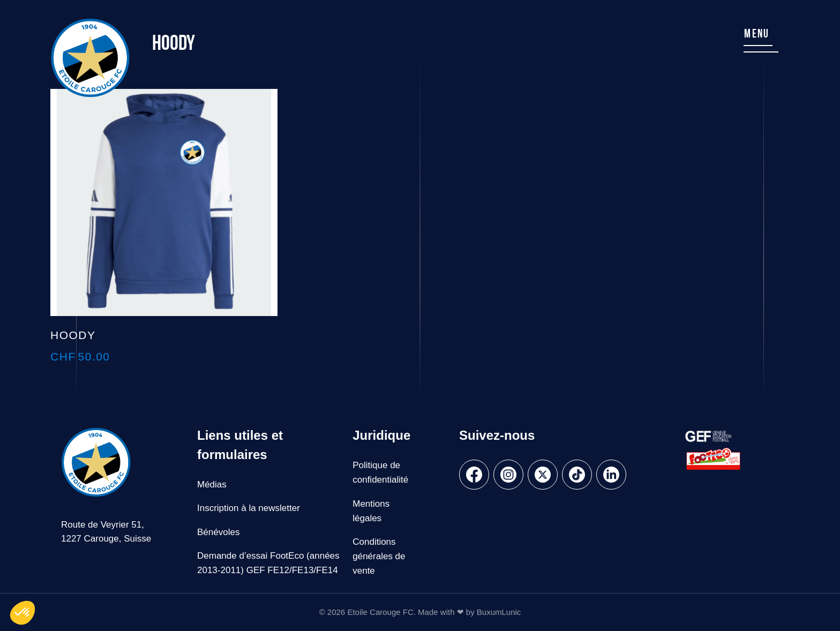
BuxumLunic (499, 612)
